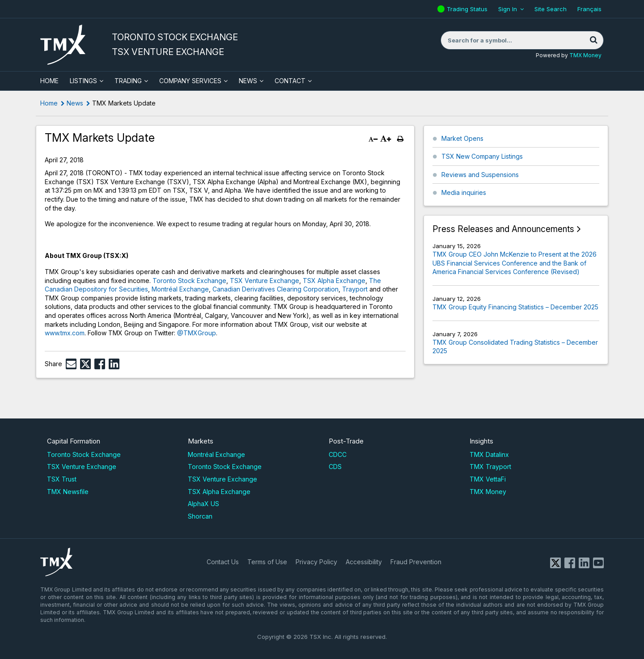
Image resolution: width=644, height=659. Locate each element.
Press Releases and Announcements (503, 229)
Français (589, 9)
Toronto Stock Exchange (189, 281)
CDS (335, 467)
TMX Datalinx (489, 454)
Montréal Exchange (180, 289)
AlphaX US (203, 504)
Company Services (190, 81)
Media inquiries (464, 192)
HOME (49, 81)
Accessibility (364, 562)
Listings (83, 81)
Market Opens (462, 138)
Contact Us (223, 562)
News (248, 81)
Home (49, 103)
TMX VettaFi (488, 479)
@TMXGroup (197, 333)
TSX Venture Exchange (265, 281)
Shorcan (200, 516)
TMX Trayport (490, 467)
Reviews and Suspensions (480, 175)
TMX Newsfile (68, 492)
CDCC (338, 454)
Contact (290, 81)
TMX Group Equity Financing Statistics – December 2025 (515, 307)
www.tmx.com (65, 333)
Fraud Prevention (416, 562)
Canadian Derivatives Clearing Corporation (275, 289)
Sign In (508, 9)
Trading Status (468, 9)
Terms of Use (267, 562)
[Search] (593, 40)
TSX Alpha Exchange (334, 281)
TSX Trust (62, 479)
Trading (128, 81)
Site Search (551, 9)
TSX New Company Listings (482, 156)
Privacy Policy (316, 562)
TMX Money (585, 55)
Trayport (355, 289)
